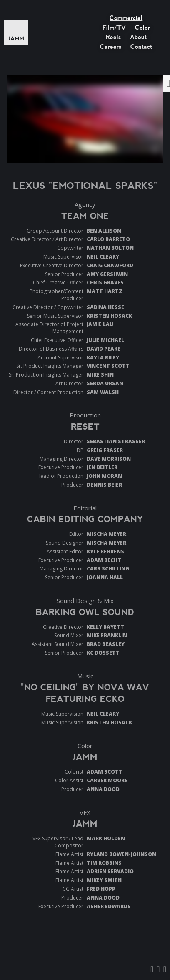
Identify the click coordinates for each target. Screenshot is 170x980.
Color (142, 28)
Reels (113, 37)
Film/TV (114, 28)
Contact (141, 47)
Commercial (126, 18)
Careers (111, 47)
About (138, 37)
